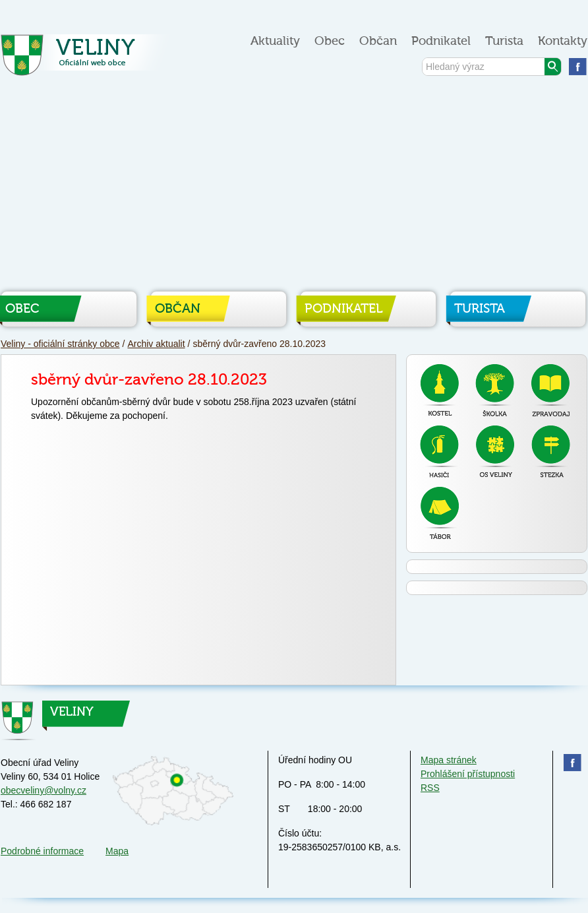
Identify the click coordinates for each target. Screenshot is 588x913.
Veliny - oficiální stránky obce (88, 59)
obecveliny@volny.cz (44, 790)
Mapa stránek (449, 760)
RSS (430, 788)
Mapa (117, 851)
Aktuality (275, 41)
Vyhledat (553, 67)
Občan (378, 41)
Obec (330, 41)
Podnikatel (441, 41)
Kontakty (563, 41)
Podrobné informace (42, 851)
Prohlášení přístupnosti (468, 774)
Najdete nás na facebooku (578, 66)
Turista (504, 41)
